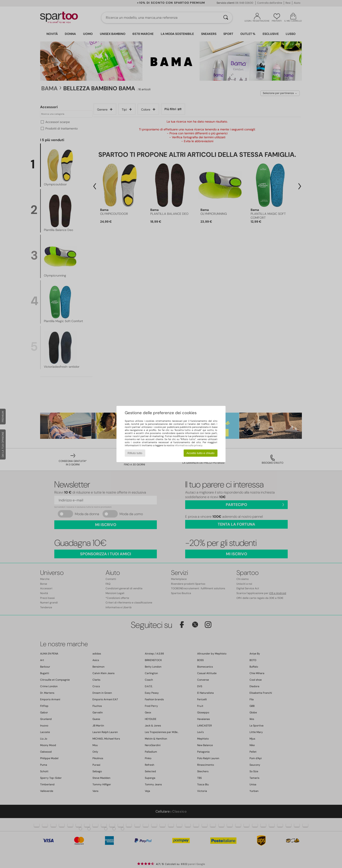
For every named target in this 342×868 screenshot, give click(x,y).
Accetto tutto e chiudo (200, 453)
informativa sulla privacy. (189, 445)
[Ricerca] (226, 18)
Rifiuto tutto (135, 453)
